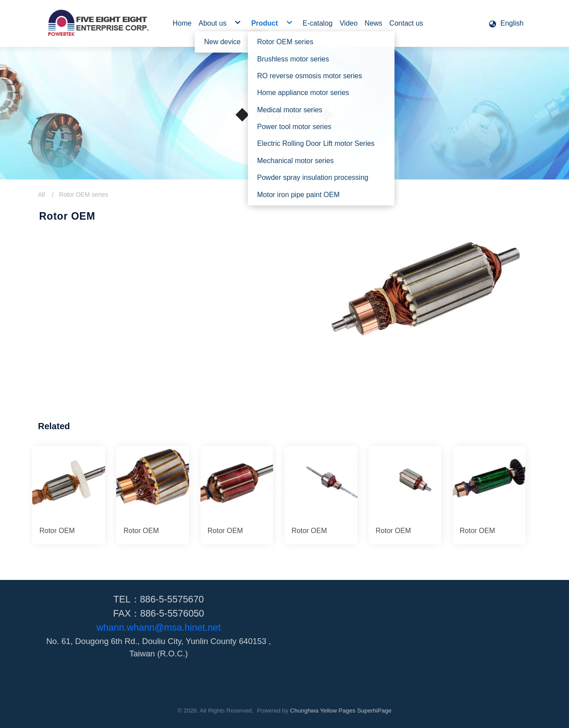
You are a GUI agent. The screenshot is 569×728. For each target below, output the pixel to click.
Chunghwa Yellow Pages (323, 711)
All (42, 194)
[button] (506, 23)
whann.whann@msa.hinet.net (158, 628)
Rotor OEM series (84, 194)
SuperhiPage (374, 711)
